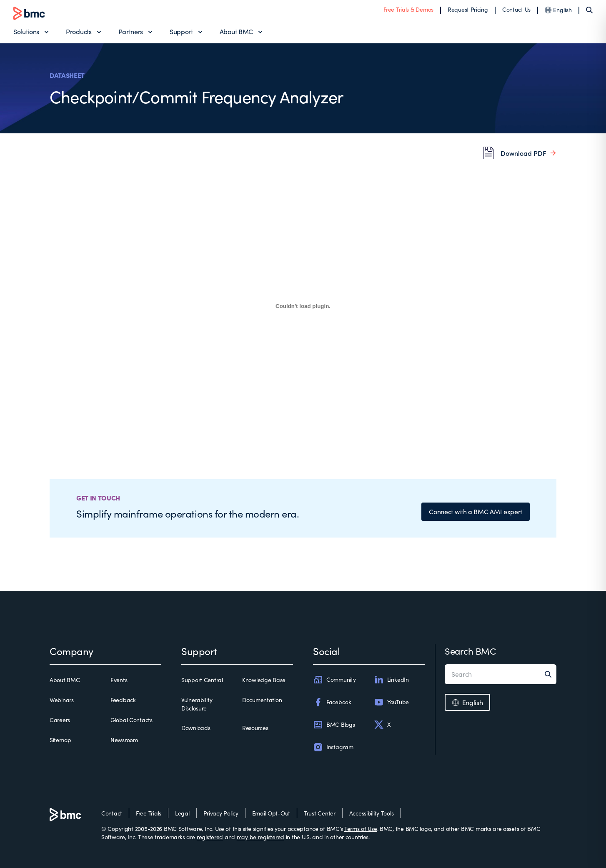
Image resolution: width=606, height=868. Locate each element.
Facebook (332, 702)
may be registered (260, 837)
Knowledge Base (264, 680)
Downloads (196, 728)
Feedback (123, 700)
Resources (255, 728)
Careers (60, 720)
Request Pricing (468, 9)
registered (210, 837)
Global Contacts (131, 720)
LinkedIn (391, 680)
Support (181, 31)
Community (334, 680)
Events (119, 680)
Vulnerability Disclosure (197, 704)
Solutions (26, 31)
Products (79, 31)
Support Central (202, 680)
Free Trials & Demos (408, 9)
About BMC (236, 31)
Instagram (333, 747)
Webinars (62, 700)
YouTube (391, 702)
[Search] (589, 10)
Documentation (262, 700)
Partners (131, 31)
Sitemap (60, 740)
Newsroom (124, 740)
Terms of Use (361, 829)
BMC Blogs (334, 725)
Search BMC (470, 651)
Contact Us (516, 9)
